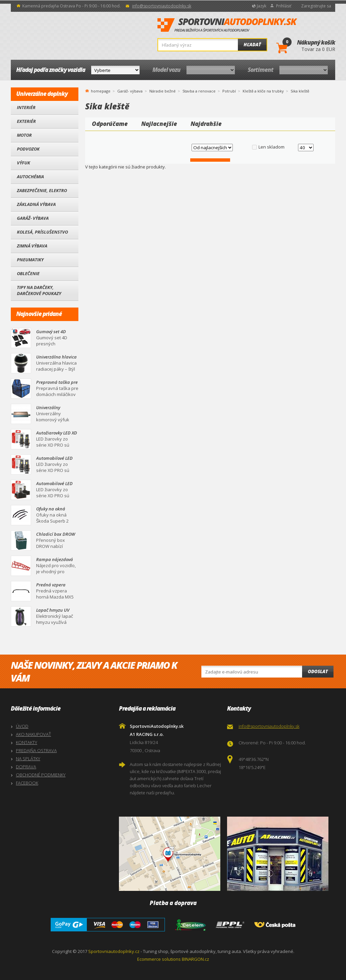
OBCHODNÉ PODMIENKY (41, 775)
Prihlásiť (284, 6)
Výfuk (23, 163)
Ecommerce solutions (159, 959)
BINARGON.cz (195, 959)
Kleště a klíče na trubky (263, 91)
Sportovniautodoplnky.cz (114, 951)
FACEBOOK (27, 783)
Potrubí (229, 91)
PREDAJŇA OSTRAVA (36, 750)
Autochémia (30, 177)
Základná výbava (36, 204)
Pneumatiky (30, 260)
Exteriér (26, 121)
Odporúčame (110, 124)
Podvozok (28, 149)
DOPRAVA (26, 767)
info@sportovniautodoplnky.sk (162, 6)
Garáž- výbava (33, 218)
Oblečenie (28, 273)
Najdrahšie (206, 124)
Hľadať (252, 45)
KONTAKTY (27, 742)
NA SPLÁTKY (28, 759)
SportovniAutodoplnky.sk (227, 25)
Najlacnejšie (159, 124)
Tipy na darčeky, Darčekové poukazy (39, 290)
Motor (24, 135)
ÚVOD (22, 726)
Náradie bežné (163, 91)
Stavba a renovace (199, 91)
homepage (101, 90)
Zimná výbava (32, 246)
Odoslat (318, 671)
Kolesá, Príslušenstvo (42, 232)
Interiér (26, 107)
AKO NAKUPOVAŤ (33, 734)
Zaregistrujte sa (316, 6)
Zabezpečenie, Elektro (42, 190)
